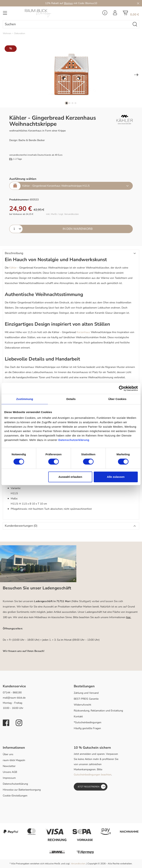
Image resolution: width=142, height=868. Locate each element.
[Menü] (5, 14)
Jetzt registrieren (92, 787)
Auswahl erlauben (70, 477)
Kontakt (78, 717)
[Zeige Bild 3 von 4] (72, 103)
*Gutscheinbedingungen (88, 722)
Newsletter (9, 766)
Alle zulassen (116, 477)
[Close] (138, 3)
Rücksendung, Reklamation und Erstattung (98, 711)
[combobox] (67, 24)
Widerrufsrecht (82, 705)
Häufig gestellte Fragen (87, 728)
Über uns (8, 754)
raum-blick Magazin (14, 760)
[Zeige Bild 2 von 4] (70, 103)
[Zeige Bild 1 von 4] (67, 103)
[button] (71, 253)
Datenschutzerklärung (15, 784)
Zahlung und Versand (86, 693)
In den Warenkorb (78, 229)
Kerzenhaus (83, 332)
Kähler (13, 268)
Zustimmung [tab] (25, 399)
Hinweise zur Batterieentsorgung (22, 790)
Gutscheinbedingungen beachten (93, 775)
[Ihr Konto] (115, 14)
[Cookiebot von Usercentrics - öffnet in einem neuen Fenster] (122, 388)
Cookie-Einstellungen (15, 796)
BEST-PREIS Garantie (86, 699)
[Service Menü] (105, 14)
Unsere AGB (10, 772)
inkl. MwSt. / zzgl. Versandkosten (62, 214)
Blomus (68, 3)
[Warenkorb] (131, 14)
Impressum (9, 778)
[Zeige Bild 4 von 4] (75, 103)
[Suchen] (135, 24)
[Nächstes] (136, 75)
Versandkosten (78, 864)
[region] (71, 75)
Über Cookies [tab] (117, 399)
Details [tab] (71, 399)
